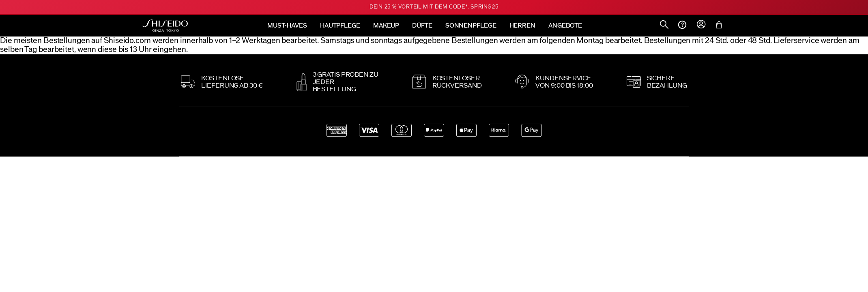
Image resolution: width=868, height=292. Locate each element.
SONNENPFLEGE (471, 26)
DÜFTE (422, 26)
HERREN (522, 26)
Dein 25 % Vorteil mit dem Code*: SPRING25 (434, 7)
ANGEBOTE (565, 26)
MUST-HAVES (287, 26)
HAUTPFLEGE (340, 26)
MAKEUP (386, 26)
